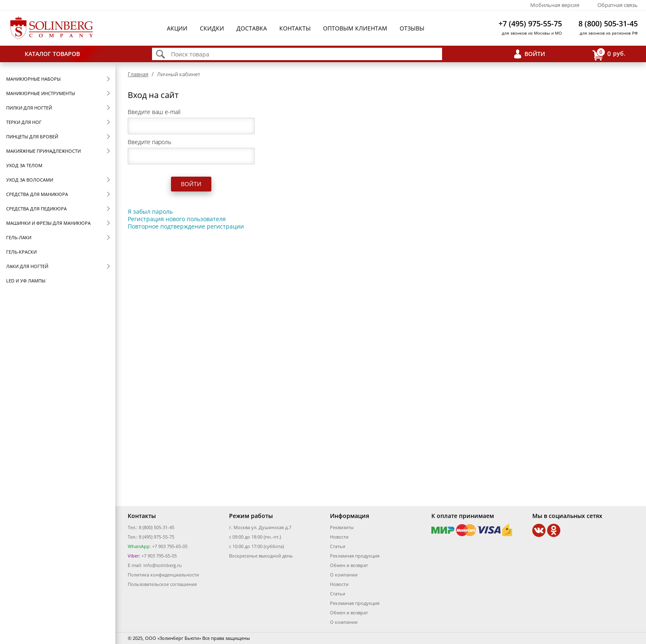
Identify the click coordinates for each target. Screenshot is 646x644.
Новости (339, 537)
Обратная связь (618, 5)
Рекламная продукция (355, 556)
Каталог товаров (52, 54)
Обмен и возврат (349, 565)
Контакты (295, 28)
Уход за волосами (30, 180)
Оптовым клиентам (355, 28)
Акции (177, 28)
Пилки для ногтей (29, 108)
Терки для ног (24, 122)
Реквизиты (342, 527)
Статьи (338, 546)
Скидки (212, 28)
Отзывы (412, 28)
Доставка (252, 28)
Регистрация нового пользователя (177, 219)
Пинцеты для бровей (32, 136)
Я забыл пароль (150, 211)
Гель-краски (21, 252)
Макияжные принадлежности (43, 151)
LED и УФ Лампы (26, 281)
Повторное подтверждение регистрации (186, 226)
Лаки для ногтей (27, 266)
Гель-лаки (19, 237)
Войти (535, 54)
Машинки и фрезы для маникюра (48, 223)
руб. (609, 54)
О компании (344, 575)
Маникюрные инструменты (41, 93)
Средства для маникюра (37, 194)
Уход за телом (24, 165)
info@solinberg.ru (163, 565)
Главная (138, 74)
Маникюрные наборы (33, 79)
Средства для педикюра (36, 209)
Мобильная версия (555, 5)
